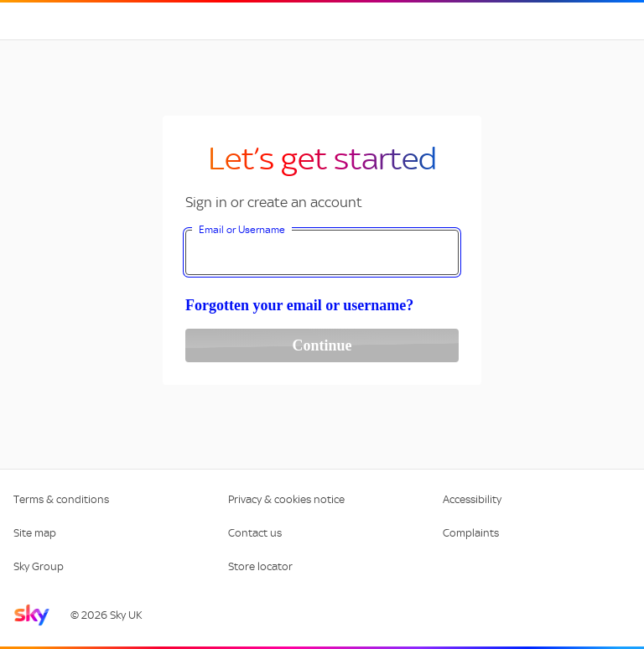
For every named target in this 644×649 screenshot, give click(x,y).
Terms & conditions (61, 499)
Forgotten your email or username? (299, 305)
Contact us (255, 533)
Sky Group (39, 566)
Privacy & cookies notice (286, 499)
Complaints (471, 533)
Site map (35, 533)
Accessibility (472, 499)
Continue (322, 345)
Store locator (260, 566)
